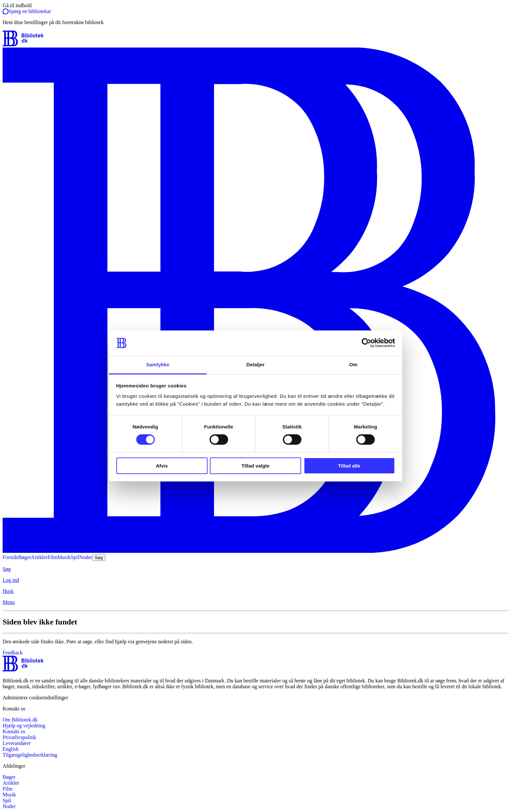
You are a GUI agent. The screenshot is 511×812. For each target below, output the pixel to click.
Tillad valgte (255, 466)
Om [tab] (353, 364)
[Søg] (255, 569)
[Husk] (255, 591)
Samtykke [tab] (158, 364)
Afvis (162, 466)
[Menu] (255, 602)
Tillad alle (349, 466)
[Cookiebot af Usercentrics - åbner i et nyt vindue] (366, 343)
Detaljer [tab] (255, 364)
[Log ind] (255, 580)
